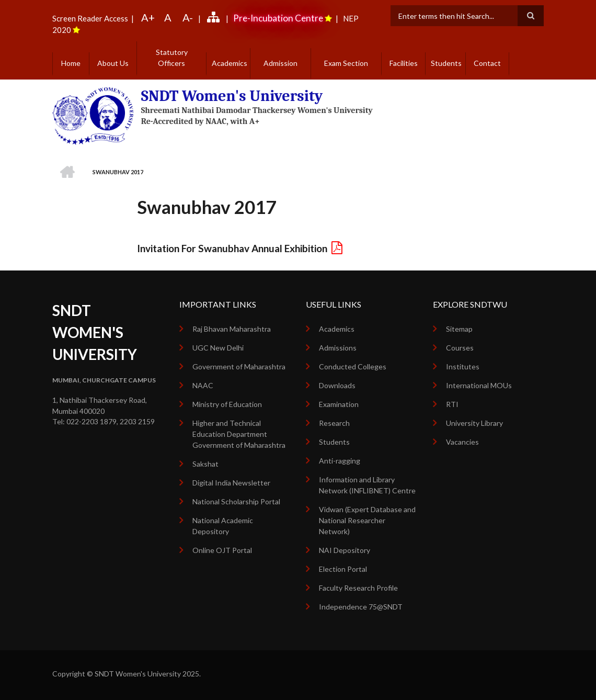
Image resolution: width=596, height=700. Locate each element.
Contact (487, 63)
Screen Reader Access (90, 18)
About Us (113, 63)
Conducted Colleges (353, 366)
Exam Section (346, 63)
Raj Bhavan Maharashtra (232, 329)
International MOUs (479, 385)
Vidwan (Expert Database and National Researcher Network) (367, 520)
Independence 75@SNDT (361, 607)
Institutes (463, 366)
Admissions (338, 348)
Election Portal (343, 569)
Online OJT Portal (222, 550)
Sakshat (205, 464)
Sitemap (459, 329)
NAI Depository (345, 550)
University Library (474, 423)
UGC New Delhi (218, 348)
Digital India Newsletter (231, 483)
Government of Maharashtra (239, 366)
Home (71, 63)
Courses (460, 348)
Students (446, 63)
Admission (280, 63)
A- (188, 17)
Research (334, 423)
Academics (230, 63)
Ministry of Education (227, 404)
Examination (339, 404)
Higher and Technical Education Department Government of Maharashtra (239, 434)
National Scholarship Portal (236, 501)
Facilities (404, 63)
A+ (148, 17)
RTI (452, 404)
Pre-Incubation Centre (278, 18)
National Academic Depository (223, 526)
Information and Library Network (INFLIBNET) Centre (367, 485)
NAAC (203, 385)
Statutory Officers (172, 58)
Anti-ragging (340, 461)
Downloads (337, 385)
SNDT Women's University (232, 96)
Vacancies (462, 442)
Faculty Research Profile (358, 588)
